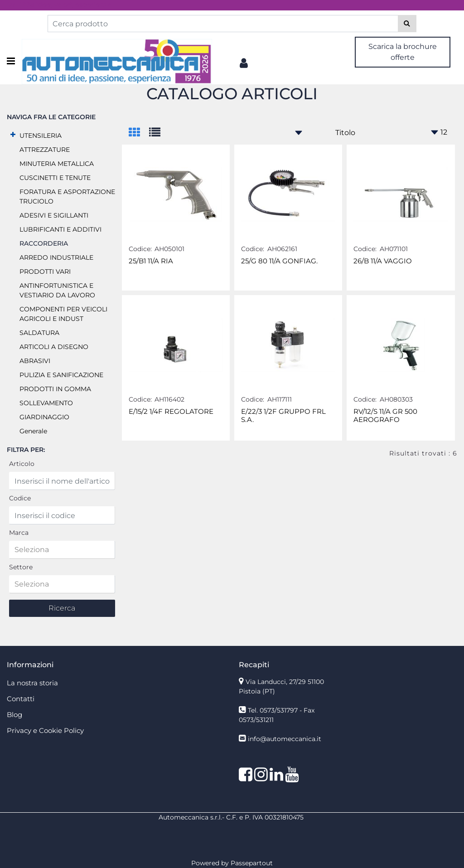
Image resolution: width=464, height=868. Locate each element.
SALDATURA (39, 333)
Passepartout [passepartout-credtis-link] (252, 863)
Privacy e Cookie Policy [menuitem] (45, 730)
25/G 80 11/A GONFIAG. (279, 261)
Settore (21, 567)
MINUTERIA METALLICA (57, 164)
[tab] (139, 133)
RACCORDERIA (44, 243)
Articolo (22, 464)
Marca (19, 533)
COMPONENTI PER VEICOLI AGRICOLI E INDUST (63, 314)
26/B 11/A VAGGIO (383, 261)
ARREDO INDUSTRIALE (56, 257)
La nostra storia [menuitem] (32, 683)
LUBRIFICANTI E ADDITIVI (60, 229)
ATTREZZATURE (45, 150)
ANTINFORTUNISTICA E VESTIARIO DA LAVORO (57, 290)
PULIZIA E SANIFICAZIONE (61, 375)
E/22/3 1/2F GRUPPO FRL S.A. (283, 416)
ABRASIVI (35, 361)
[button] (407, 24)
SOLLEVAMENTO (46, 403)
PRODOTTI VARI (45, 272)
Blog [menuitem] (14, 715)
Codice (20, 498)
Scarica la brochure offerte (403, 52)
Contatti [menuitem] (21, 699)
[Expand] (13, 135)
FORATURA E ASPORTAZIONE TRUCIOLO (67, 196)
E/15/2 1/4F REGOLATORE (171, 412)
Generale (33, 431)
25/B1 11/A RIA (151, 261)
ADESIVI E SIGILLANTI (54, 215)
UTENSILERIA (41, 136)
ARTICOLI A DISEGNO (54, 347)
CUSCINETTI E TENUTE (55, 178)
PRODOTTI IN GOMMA (55, 389)
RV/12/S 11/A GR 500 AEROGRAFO (385, 416)
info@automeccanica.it (285, 739)
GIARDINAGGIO (44, 417)
